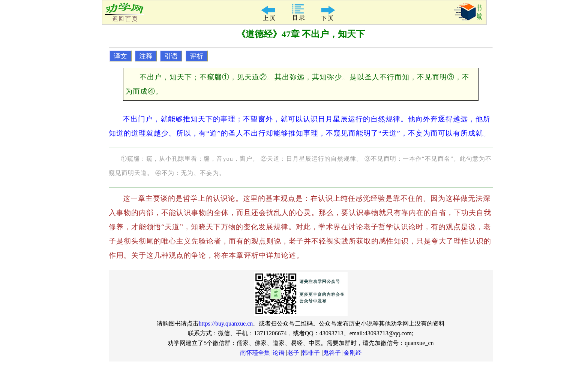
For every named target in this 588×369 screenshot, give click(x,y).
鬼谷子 (332, 353)
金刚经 (352, 353)
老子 (293, 353)
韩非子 (311, 353)
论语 (279, 353)
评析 (196, 56)
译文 (120, 56)
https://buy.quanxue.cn (226, 323)
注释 (146, 56)
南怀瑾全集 (255, 353)
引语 (171, 56)
